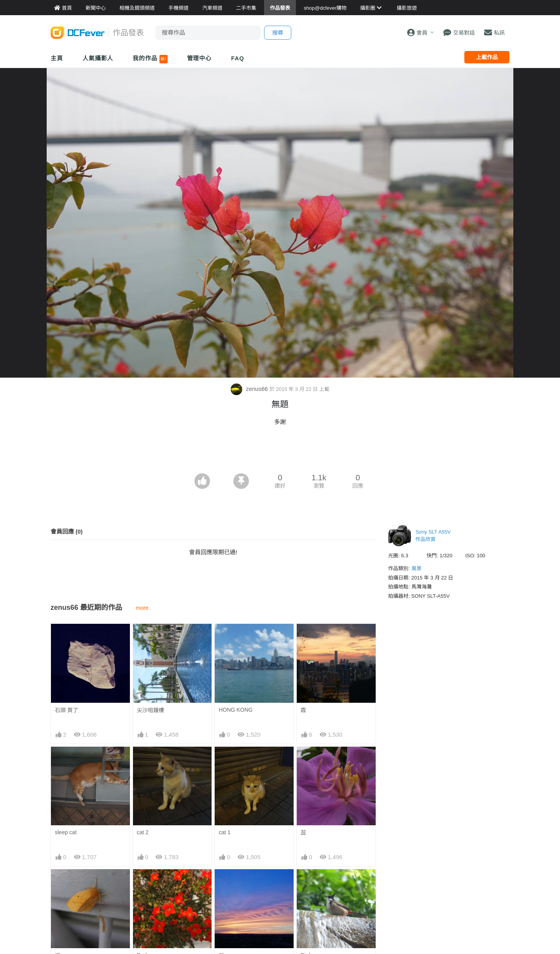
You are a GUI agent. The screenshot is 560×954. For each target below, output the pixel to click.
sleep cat (66, 832)
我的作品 (150, 59)
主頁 (57, 58)
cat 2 (143, 832)
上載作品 (487, 57)
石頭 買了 (66, 710)
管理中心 (199, 58)
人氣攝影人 (98, 58)
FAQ (238, 58)
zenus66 (250, 389)
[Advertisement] (280, 452)
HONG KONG (235, 710)
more (142, 608)
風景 (416, 568)
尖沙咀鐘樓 (150, 710)
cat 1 (224, 832)
